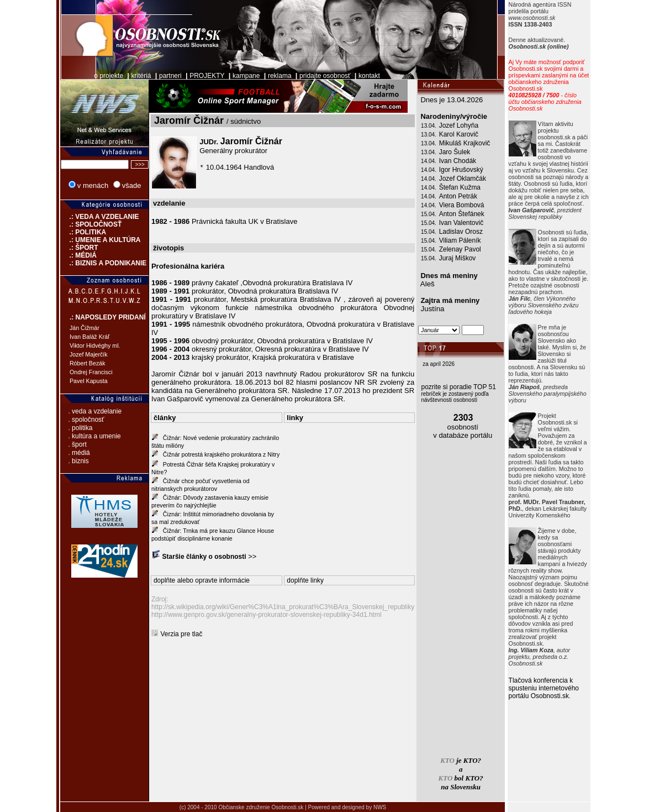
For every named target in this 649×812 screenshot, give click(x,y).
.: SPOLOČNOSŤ (91, 224)
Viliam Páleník (460, 240)
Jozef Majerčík (89, 354)
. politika (80, 428)
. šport (77, 444)
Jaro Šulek (455, 152)
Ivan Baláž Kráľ (89, 337)
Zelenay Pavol (460, 249)
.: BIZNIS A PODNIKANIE (103, 263)
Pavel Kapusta (89, 381)
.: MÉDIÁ (78, 255)
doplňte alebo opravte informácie (202, 580)
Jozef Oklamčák (463, 179)
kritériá (141, 76)
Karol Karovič (459, 134)
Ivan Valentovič (461, 223)
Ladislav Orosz (461, 232)
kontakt (369, 76)
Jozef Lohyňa (459, 125)
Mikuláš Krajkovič (465, 143)
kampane (246, 76)
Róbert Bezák (88, 363)
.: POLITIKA (83, 232)
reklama (280, 76)
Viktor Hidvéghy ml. (95, 345)
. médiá (79, 453)
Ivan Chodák (458, 161)
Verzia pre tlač (181, 634)
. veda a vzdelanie (95, 411)
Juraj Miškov (458, 258)
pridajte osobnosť (325, 76)
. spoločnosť (86, 420)
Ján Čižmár (85, 328)
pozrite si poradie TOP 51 (459, 387)
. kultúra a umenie (94, 436)
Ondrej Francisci (91, 372)
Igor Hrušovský (461, 170)
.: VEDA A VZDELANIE (100, 217)
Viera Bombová (462, 205)
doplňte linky (305, 580)
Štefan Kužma (460, 187)
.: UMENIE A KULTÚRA (101, 240)
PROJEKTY (207, 76)
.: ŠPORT (79, 248)
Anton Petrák (458, 196)
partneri (170, 76)
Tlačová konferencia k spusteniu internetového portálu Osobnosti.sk (544, 688)
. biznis (78, 461)
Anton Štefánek (462, 214)
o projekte (109, 76)
